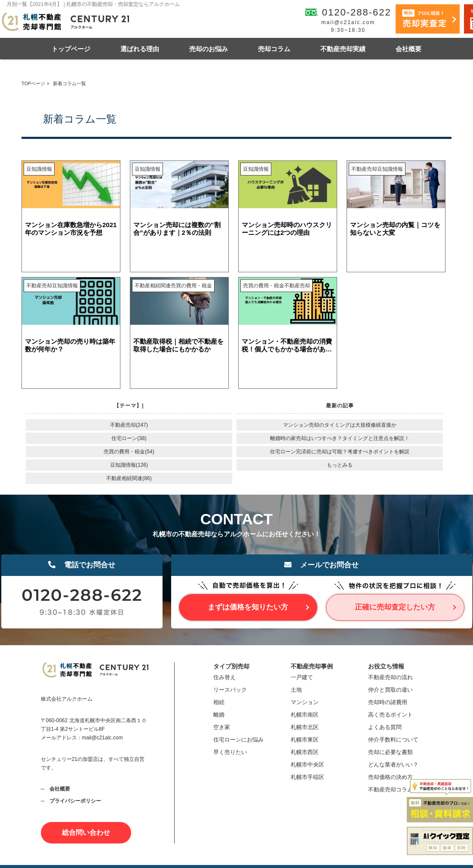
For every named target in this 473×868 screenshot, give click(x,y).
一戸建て (302, 677)
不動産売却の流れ (390, 677)
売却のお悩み (209, 49)
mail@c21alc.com (348, 22)
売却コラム (274, 49)
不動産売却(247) (129, 425)
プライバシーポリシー (75, 801)
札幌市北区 (305, 727)
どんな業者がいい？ (393, 765)
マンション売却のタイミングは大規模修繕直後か (340, 425)
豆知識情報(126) (129, 465)
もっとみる (340, 465)
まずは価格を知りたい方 (248, 607)
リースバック (230, 690)
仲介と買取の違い (390, 690)
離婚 (219, 715)
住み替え (224, 677)
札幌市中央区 (307, 765)
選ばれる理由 (140, 49)
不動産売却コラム (390, 790)
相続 (219, 702)
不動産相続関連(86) (129, 478)
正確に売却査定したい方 (395, 607)
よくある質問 (385, 727)
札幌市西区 (305, 752)
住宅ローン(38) (129, 438)
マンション (305, 702)
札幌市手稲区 (307, 777)
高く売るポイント (390, 715)
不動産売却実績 (343, 49)
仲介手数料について (393, 740)
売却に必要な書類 (390, 752)
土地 (296, 690)
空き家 (222, 727)
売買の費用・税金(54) (129, 452)
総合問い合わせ (86, 833)
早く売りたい (230, 752)
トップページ (71, 49)
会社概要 (408, 49)
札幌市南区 (305, 715)
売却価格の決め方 (390, 777)
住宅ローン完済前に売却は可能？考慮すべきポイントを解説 (340, 452)
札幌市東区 (305, 740)
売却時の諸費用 (388, 702)
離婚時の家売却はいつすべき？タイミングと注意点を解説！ (340, 438)
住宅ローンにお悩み (238, 740)
